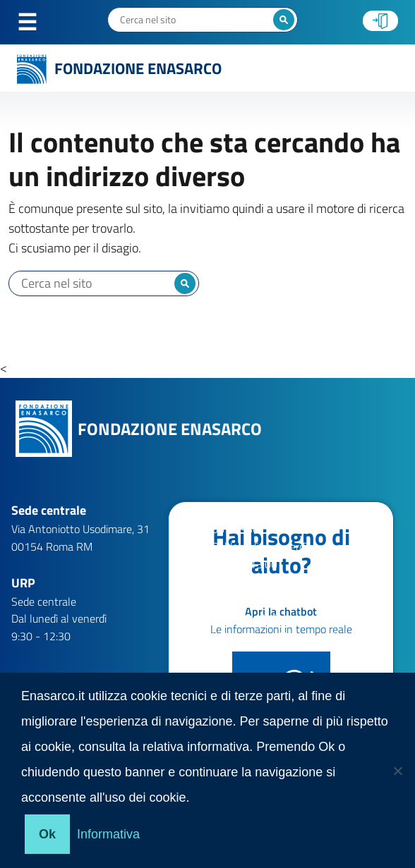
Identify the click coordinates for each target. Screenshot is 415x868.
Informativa (108, 834)
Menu (35, 23)
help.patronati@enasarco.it (276, 636)
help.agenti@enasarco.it (269, 601)
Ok (47, 834)
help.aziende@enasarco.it (272, 618)
